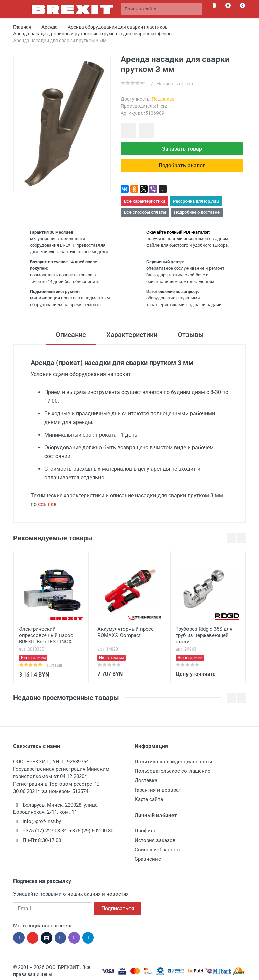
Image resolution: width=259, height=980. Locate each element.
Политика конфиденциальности (174, 762)
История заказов (155, 840)
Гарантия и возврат (158, 790)
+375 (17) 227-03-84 (45, 831)
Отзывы (191, 335)
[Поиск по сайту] (161, 9)
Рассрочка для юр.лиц (196, 201)
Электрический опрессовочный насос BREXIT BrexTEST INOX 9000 (46, 636)
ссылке (47, 504)
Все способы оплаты (145, 212)
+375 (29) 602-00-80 (91, 831)
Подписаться (118, 909)
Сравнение (148, 859)
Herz (162, 106)
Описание (71, 335)
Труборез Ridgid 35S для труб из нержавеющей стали (204, 635)
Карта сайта (149, 799)
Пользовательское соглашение (172, 771)
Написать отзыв (175, 84)
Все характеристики (145, 201)
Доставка (146, 780)
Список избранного (158, 850)
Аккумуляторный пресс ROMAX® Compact (126, 632)
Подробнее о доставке (197, 212)
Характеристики (132, 335)
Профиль (146, 831)
